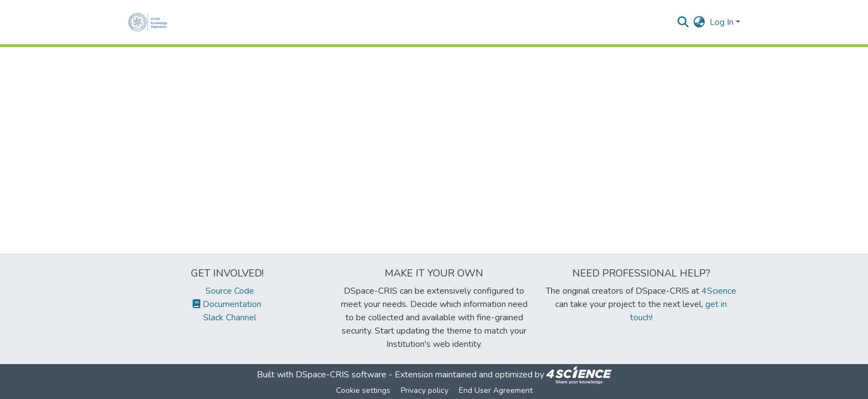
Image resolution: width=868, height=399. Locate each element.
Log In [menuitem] (722, 22)
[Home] (150, 22)
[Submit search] (683, 22)
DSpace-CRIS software (341, 375)
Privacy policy (425, 390)
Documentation (227, 304)
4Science (719, 291)
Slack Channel (227, 318)
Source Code (227, 291)
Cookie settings (363, 390)
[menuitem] (699, 22)
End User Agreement (496, 390)
